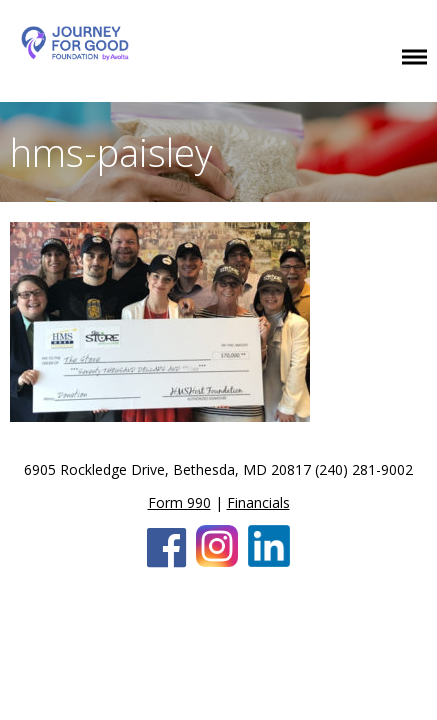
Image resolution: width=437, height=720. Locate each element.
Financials (258, 502)
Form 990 (179, 502)
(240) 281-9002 (364, 469)
